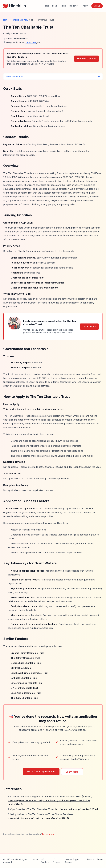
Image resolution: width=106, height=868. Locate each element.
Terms (100, 859)
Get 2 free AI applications (41, 772)
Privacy (90, 859)
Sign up (97, 6)
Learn (55, 6)
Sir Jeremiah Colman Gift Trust (27, 683)
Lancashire (31, 42)
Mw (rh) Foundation (21, 668)
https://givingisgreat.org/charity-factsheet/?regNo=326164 (39, 818)
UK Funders (45, 861)
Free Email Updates (86, 59)
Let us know (48, 834)
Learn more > (89, 326)
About (85, 6)
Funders (74, 6)
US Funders (57, 861)
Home (46, 6)
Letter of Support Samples (72, 861)
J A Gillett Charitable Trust (24, 688)
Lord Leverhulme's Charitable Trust (29, 673)
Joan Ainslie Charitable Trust (26, 693)
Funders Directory (20, 20)
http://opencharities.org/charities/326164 (77, 809)
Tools (63, 6)
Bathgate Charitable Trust (24, 678)
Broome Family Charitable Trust (27, 653)
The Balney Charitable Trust (25, 658)
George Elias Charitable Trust (26, 663)
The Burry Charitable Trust (24, 698)
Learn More (72, 772)
